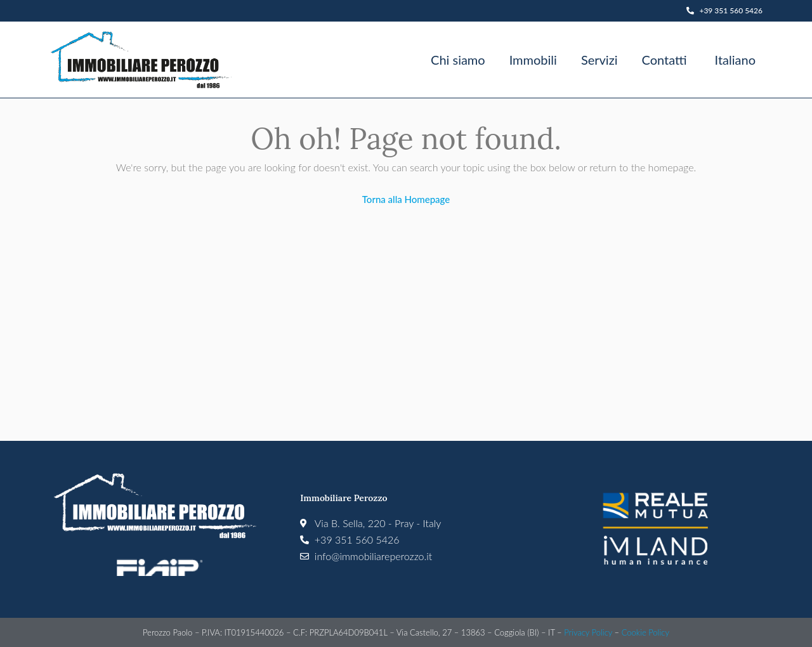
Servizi (599, 60)
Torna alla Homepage (406, 199)
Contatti (664, 60)
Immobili (533, 60)
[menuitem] (733, 60)
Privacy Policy (588, 632)
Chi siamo (458, 60)
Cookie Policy (645, 632)
